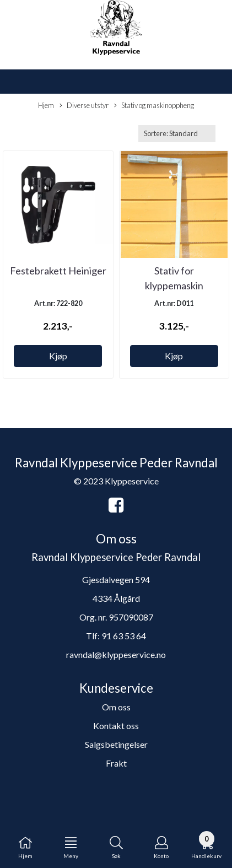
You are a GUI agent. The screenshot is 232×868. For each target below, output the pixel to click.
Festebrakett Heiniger (58, 271)
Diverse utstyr (84, 106)
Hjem (46, 105)
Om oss (116, 707)
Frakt (116, 763)
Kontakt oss (116, 726)
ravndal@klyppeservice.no (116, 654)
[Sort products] (177, 134)
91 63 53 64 (124, 636)
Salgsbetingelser (116, 744)
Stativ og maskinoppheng (154, 106)
